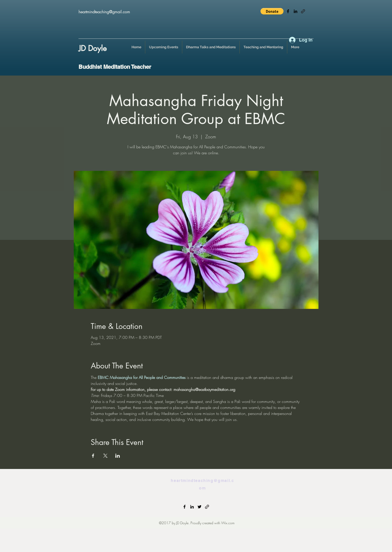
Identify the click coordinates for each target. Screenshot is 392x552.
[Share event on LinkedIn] (118, 456)
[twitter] (199, 507)
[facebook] (288, 11)
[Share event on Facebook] (93, 456)
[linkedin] (295, 11)
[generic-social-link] (303, 11)
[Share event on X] (105, 456)
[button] (272, 11)
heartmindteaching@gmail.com (104, 12)
